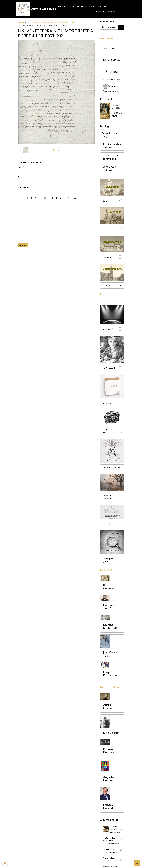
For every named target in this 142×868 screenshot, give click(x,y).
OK (121, 27)
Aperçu (75, 198)
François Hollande (109, 807)
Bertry (106, 201)
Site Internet (23, 187)
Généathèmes (109, 524)
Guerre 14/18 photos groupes (112, 851)
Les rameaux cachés (112, 468)
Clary (105, 229)
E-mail (21, 177)
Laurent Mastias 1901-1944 (111, 627)
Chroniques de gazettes (109, 561)
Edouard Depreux (109, 752)
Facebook (110, 11)
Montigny (107, 257)
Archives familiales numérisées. (55, 23)
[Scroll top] (137, 863)
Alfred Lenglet (108, 707)
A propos (109, 49)
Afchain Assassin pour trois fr (112, 88)
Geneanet (100, 11)
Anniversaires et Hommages (112, 157)
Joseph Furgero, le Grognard (110, 675)
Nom (20, 167)
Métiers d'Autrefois (78, 7)
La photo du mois (108, 431)
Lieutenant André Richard (110, 607)
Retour (56, 150)
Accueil (58, 7)
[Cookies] (5, 863)
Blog (65, 7)
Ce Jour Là (107, 403)
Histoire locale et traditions (112, 146)
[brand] (33, 9)
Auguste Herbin (108, 779)
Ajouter (23, 245)
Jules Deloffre (111, 734)
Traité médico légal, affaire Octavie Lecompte (112, 841)
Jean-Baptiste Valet (112, 655)
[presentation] (36, 236)
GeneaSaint (108, 329)
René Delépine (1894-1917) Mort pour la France (111, 588)
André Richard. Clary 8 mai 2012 (112, 860)
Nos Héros (93, 7)
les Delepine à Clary (111, 79)
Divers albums (33, 23)
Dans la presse (112, 60)
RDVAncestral (109, 368)
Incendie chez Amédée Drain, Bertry (117, 114)
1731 (73, 23)
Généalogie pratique (109, 169)
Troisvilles (107, 286)
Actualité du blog (109, 135)
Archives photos (107, 7)
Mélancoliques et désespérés (110, 497)
